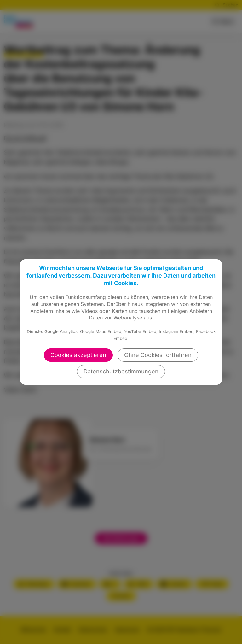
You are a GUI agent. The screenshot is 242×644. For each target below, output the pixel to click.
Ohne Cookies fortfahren (158, 355)
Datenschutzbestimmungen (121, 371)
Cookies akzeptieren (78, 355)
